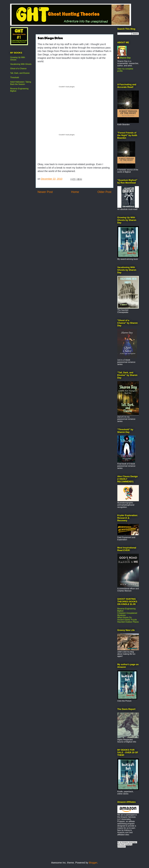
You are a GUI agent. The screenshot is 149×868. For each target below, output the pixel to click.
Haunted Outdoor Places (128, 622)
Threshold (15, 77)
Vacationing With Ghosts (21, 64)
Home (75, 192)
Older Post (104, 192)
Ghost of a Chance (18, 69)
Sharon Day (125, 58)
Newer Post (45, 192)
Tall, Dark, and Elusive (20, 73)
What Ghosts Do (125, 617)
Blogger (93, 863)
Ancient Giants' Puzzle (127, 620)
